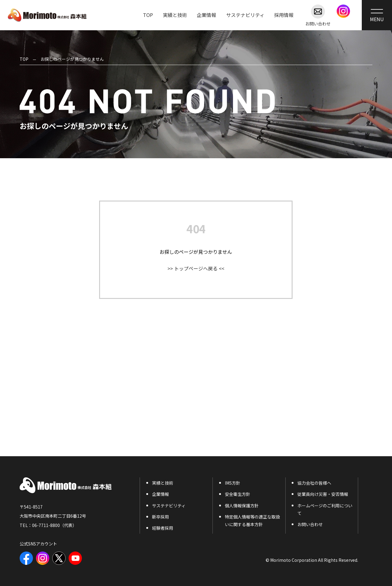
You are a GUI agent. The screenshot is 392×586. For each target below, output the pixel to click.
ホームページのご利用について (325, 509)
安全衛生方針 (238, 494)
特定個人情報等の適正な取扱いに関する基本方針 (252, 521)
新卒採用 (160, 517)
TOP (24, 59)
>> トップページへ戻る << (196, 268)
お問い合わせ (318, 15)
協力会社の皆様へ (314, 483)
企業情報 (160, 494)
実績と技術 (163, 483)
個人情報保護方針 (242, 506)
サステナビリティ (169, 506)
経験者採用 (163, 528)
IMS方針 (233, 483)
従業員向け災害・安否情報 (323, 494)
